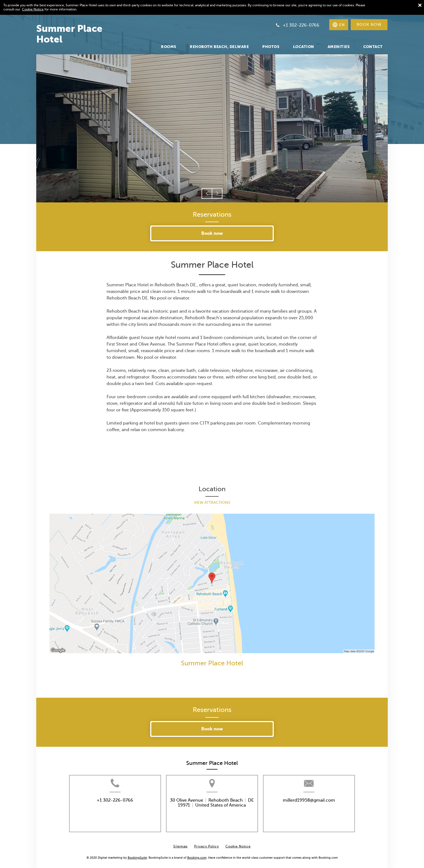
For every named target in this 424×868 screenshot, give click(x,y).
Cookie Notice (33, 9)
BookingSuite (137, 855)
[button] (207, 193)
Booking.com (197, 855)
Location (212, 489)
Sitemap (180, 844)
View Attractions (212, 503)
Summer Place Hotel (212, 663)
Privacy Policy (207, 844)
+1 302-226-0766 (106, 806)
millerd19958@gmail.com (317, 806)
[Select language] (339, 25)
